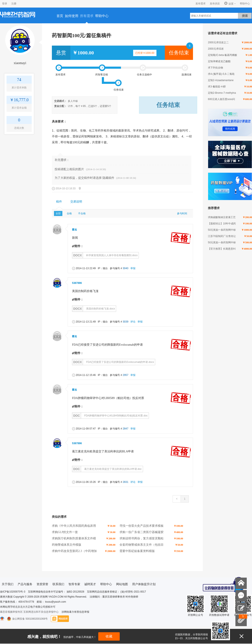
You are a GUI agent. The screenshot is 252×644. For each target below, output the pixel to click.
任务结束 (179, 53)
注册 (14, 4)
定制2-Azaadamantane (221, 80)
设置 (229, 4)
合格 (69, 213)
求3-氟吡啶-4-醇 (217, 87)
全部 (58, 213)
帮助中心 (245, 4)
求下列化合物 (215, 68)
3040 (125, 268)
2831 (125, 482)
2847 (125, 429)
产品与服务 (25, 584)
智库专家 (74, 584)
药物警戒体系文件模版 (67, 545)
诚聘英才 (90, 584)
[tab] (59, 202)
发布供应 (215, 4)
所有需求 (87, 16)
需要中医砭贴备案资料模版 (137, 551)
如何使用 (72, 16)
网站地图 (122, 584)
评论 (133, 322)
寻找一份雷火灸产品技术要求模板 (142, 526)
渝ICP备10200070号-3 (13, 592)
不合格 (82, 213)
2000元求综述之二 (218, 42)
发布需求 (201, 4)
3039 (125, 322)
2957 (125, 375)
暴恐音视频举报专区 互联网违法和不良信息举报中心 (29, 612)
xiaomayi (20, 63)
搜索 (245, 16)
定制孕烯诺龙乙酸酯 (219, 61)
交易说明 (76, 202)
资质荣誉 (42, 584)
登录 (5, 4)
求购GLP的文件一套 (65, 532)
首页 (60, 16)
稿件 (59, 202)
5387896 (77, 283)
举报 (133, 268)
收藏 (109, 636)
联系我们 (58, 584)
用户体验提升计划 (144, 584)
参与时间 (182, 213)
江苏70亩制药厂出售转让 (222, 236)
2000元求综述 (216, 49)
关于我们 (8, 584)
